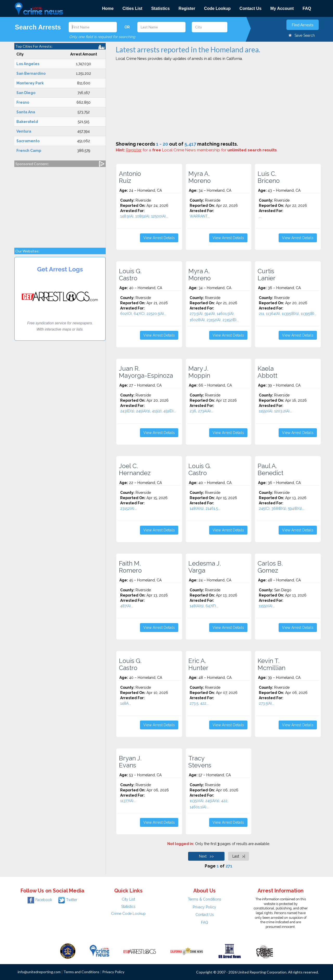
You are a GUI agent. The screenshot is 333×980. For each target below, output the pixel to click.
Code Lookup (217, 8)
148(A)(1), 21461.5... (205, 508)
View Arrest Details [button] (159, 238)
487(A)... (127, 606)
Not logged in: (181, 844)
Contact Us (251, 8)
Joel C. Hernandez (135, 469)
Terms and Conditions (81, 972)
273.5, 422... (199, 703)
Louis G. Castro (130, 275)
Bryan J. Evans (130, 762)
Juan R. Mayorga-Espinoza (146, 372)
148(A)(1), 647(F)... (204, 606)
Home (108, 8)
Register (187, 8)
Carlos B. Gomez (270, 567)
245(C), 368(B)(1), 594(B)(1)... (282, 508)
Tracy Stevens (200, 762)
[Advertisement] (60, 205)
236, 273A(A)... (201, 411)
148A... (126, 703)
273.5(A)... (267, 703)
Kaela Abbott (267, 372)
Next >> (206, 856)
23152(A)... (128, 508)
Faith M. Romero (130, 567)
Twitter (68, 900)
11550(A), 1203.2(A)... (275, 411)
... (260, 216)
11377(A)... (128, 801)
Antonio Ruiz (130, 177)
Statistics (160, 8)
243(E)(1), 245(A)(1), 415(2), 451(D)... (148, 411)
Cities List (132, 8)
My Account (282, 8)
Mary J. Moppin (199, 372)
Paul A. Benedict (270, 469)
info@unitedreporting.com (39, 972)
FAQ (307, 8)
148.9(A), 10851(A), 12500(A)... (144, 216)
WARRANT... (200, 216)
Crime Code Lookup (128, 914)
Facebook (40, 900)
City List (128, 899)
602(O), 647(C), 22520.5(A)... (143, 314)
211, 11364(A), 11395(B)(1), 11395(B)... (288, 314)
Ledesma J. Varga (205, 567)
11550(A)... (267, 606)
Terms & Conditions (204, 899)
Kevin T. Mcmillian (271, 664)
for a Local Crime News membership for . (202, 150)
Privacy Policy (204, 907)
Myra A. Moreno (200, 177)
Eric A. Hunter (198, 664)
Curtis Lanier (267, 275)
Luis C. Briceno (269, 177)
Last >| (239, 856)
